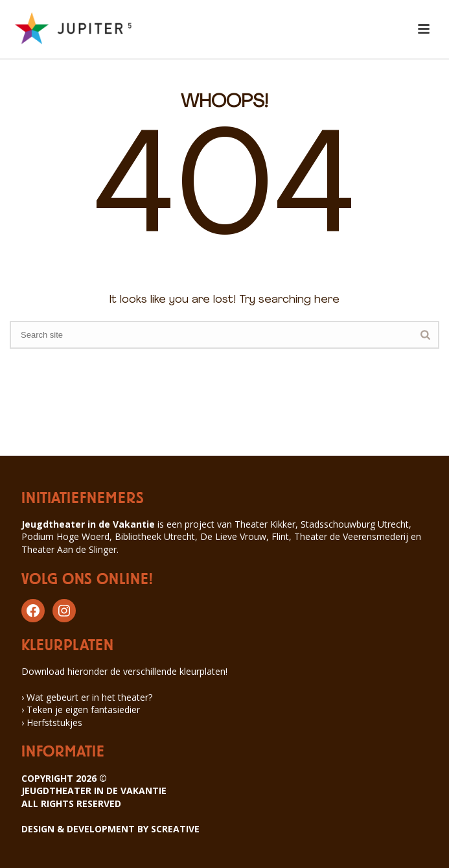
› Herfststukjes (52, 722)
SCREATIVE (175, 829)
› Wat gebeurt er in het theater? (87, 697)
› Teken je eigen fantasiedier (81, 710)
